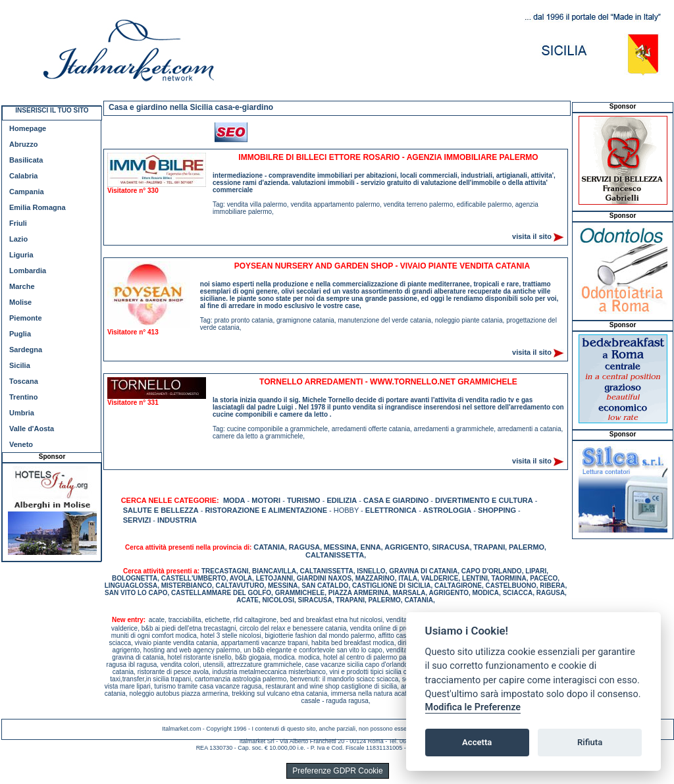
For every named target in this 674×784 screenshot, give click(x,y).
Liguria (21, 255)
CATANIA (269, 547)
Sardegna (26, 350)
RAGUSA (305, 547)
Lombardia (28, 271)
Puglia (20, 334)
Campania (27, 192)
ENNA (371, 547)
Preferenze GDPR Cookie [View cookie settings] (337, 771)
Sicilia (20, 365)
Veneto (21, 444)
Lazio (18, 239)
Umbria (22, 413)
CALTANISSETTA (335, 555)
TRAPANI (489, 547)
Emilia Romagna (38, 207)
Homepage (28, 128)
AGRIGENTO (406, 547)
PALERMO (527, 547)
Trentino (23, 397)
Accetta (477, 742)
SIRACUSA (451, 547)
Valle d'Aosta (32, 429)
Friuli (18, 223)
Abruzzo (23, 144)
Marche (22, 286)
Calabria (23, 176)
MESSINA (340, 547)
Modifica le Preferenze (473, 707)
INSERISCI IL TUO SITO (52, 110)
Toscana (24, 381)
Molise (20, 302)
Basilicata (26, 160)
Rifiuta (590, 742)
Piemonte (26, 318)
